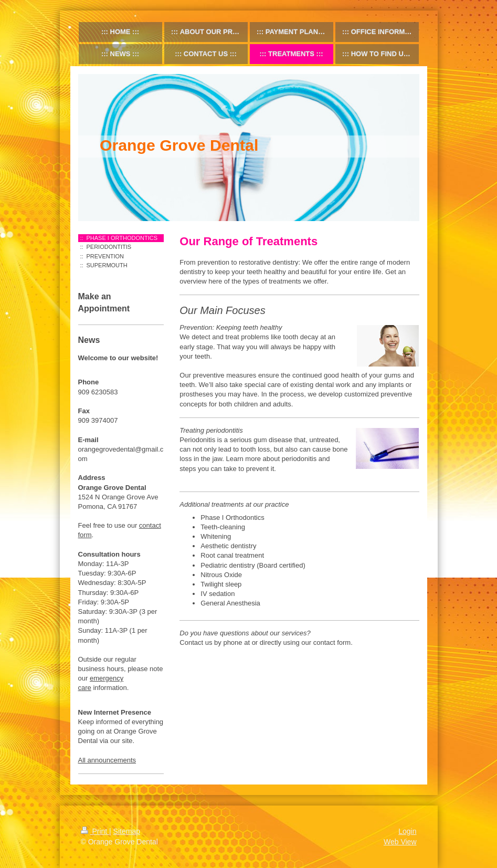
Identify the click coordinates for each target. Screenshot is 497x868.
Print (95, 831)
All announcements (107, 760)
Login (407, 831)
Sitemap (127, 831)
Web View (400, 842)
